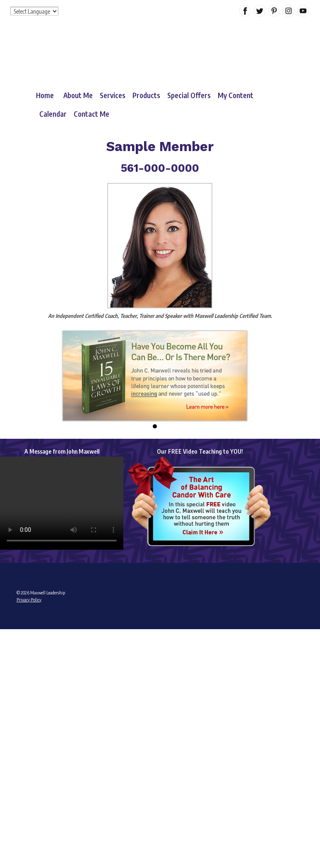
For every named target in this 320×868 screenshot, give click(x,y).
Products (146, 95)
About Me (78, 95)
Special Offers (189, 95)
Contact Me (91, 114)
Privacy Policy (29, 600)
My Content (236, 95)
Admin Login (28, 631)
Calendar (53, 114)
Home (45, 95)
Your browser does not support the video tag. (62, 503)
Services (113, 95)
